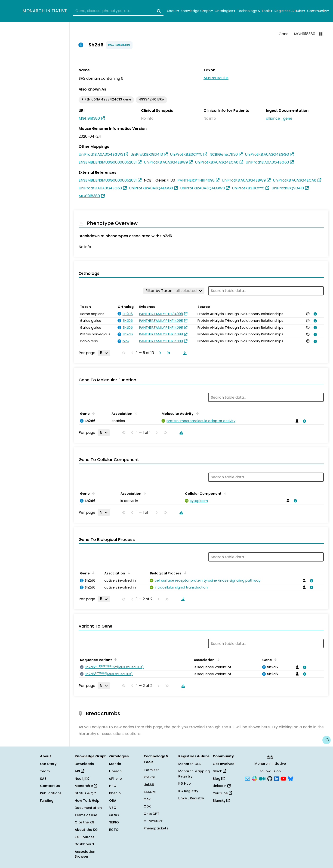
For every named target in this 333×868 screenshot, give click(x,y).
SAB (43, 779)
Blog (219, 779)
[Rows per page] (104, 353)
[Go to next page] (159, 353)
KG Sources (85, 837)
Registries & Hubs (290, 11)
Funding (47, 801)
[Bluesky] (291, 778)
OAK (147, 799)
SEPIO (114, 822)
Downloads (84, 764)
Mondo (115, 764)
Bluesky (221, 801)
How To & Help (87, 801)
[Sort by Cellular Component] (224, 493)
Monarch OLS (190, 764)
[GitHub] (270, 778)
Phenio (115, 793)
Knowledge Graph (197, 11)
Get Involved (224, 764)
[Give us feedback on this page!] (327, 740)
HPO (113, 786)
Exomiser (151, 770)
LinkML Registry (191, 798)
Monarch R (86, 786)
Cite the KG (85, 822)
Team (45, 771)
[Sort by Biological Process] (184, 573)
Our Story (48, 764)
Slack (219, 771)
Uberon (115, 771)
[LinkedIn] (277, 778)
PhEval (149, 777)
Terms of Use (86, 815)
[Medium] (262, 778)
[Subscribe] (247, 778)
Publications (51, 793)
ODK (147, 806)
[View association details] (314, 314)
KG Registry (188, 791)
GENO (114, 815)
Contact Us (50, 786)
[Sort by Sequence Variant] (115, 659)
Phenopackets (156, 828)
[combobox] (118, 11)
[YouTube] (283, 778)
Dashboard (84, 844)
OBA (113, 801)
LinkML (149, 785)
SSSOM (150, 792)
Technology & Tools (255, 11)
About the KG (86, 830)
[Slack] (255, 778)
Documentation (88, 808)
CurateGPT (153, 821)
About (173, 11)
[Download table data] (184, 353)
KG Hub (185, 783)
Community (318, 11)
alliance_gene (279, 118)
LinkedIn (222, 786)
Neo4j (82, 779)
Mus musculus (216, 78)
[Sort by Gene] (92, 413)
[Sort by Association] (135, 413)
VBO (113, 808)
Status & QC (85, 793)
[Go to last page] (168, 353)
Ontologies (225, 11)
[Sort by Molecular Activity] (196, 413)
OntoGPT (151, 814)
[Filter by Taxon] (174, 291)
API (79, 771)
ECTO (114, 830)
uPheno (116, 779)
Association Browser (85, 854)
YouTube (222, 793)
